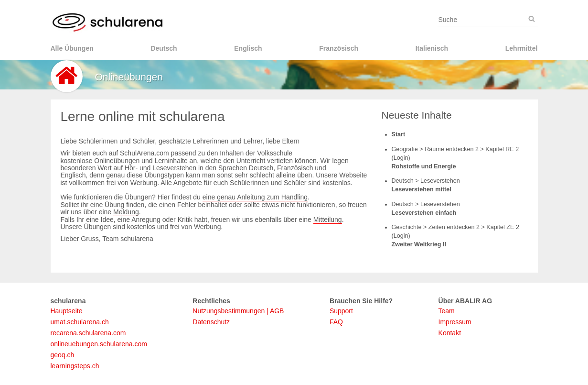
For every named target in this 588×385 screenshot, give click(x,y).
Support (341, 311)
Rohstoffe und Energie (424, 166)
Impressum (455, 322)
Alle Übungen (72, 48)
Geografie (406, 149)
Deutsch (164, 48)
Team (447, 311)
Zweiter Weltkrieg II (419, 244)
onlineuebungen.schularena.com (99, 344)
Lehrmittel (522, 48)
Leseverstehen (440, 181)
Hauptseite (67, 311)
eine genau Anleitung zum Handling (255, 197)
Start (399, 134)
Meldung (126, 212)
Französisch (339, 48)
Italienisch (432, 48)
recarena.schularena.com (88, 333)
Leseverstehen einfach (424, 213)
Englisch (248, 48)
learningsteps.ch (75, 366)
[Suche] (532, 19)
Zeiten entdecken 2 (455, 227)
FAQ (336, 322)
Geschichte (408, 227)
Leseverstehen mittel (422, 189)
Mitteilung (328, 220)
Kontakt (450, 333)
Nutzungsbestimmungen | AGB (238, 311)
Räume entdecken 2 (452, 149)
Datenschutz (211, 322)
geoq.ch (63, 355)
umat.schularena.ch (80, 322)
